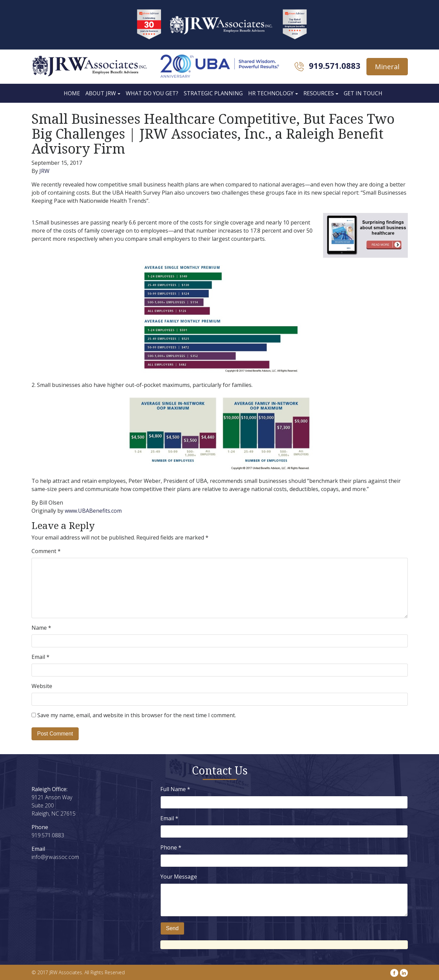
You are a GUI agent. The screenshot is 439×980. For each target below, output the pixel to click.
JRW (44, 171)
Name (41, 628)
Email (41, 657)
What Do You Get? (152, 93)
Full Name (175, 789)
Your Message (179, 877)
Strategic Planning (213, 93)
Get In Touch (363, 93)
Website (42, 686)
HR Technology (271, 93)
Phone (171, 847)
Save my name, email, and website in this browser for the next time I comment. (137, 715)
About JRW (101, 93)
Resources (319, 93)
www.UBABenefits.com (94, 511)
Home (72, 93)
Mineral (387, 67)
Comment (46, 551)
